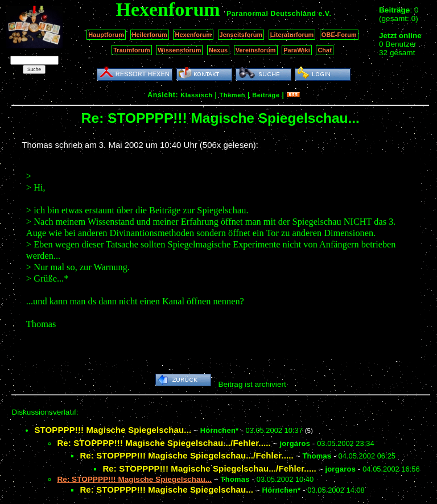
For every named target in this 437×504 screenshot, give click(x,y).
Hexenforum (193, 35)
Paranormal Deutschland (271, 14)
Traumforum (132, 50)
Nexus (218, 50)
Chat (325, 50)
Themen (232, 95)
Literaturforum (292, 35)
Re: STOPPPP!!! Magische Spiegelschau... (166, 489)
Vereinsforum (256, 50)
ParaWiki (297, 50)
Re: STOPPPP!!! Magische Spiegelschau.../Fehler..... (164, 443)
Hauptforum (106, 35)
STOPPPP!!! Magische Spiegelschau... (113, 430)
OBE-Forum (339, 35)
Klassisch (196, 95)
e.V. (325, 14)
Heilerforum (150, 35)
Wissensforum (179, 50)
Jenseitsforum (241, 35)
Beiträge (266, 95)
